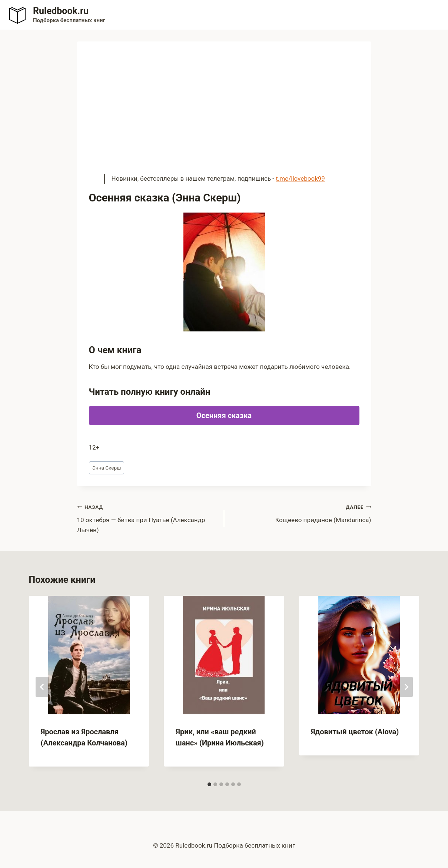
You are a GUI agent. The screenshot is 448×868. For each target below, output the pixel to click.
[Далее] (406, 687)
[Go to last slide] (42, 687)
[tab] (209, 784)
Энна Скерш (107, 468)
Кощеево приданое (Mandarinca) (301, 513)
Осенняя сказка (224, 415)
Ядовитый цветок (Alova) (355, 732)
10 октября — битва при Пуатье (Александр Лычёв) (147, 518)
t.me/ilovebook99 (300, 178)
